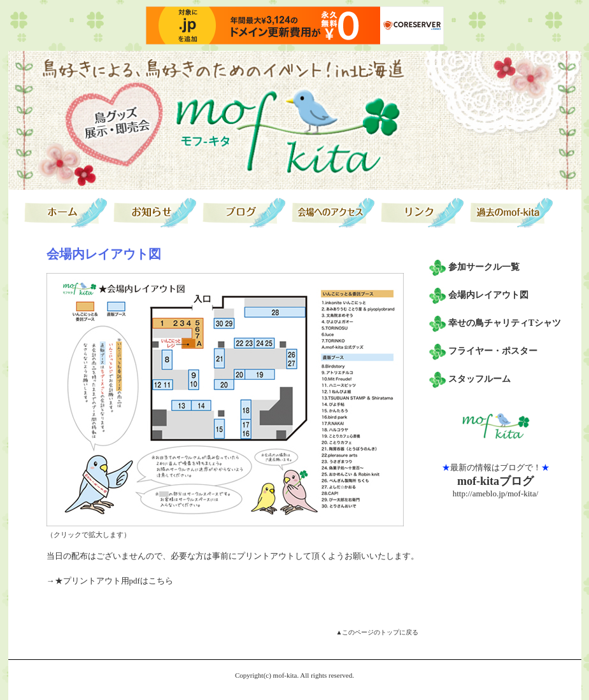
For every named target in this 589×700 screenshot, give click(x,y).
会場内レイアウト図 (488, 295)
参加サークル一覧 (484, 267)
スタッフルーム (479, 379)
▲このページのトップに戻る (378, 632)
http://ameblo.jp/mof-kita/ (496, 493)
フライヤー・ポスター (493, 351)
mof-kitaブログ (495, 481)
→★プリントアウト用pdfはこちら (110, 581)
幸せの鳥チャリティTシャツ (505, 323)
